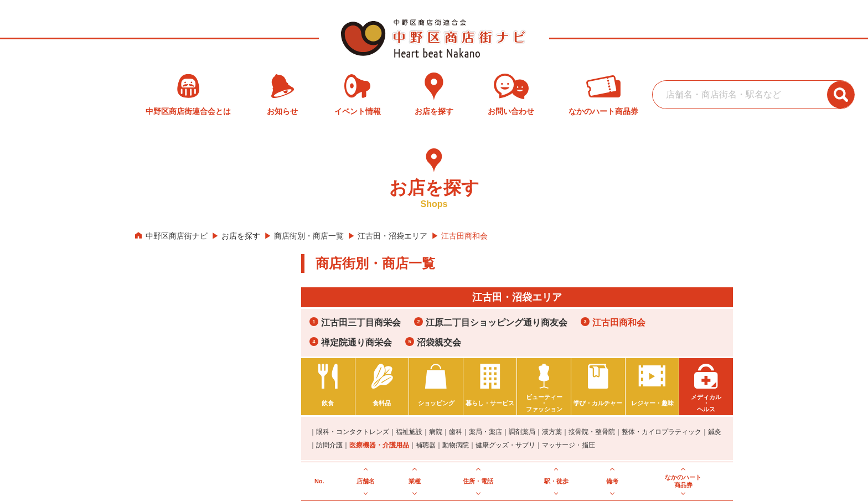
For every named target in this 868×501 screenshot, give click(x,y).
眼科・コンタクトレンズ (353, 432)
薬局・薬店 (485, 432)
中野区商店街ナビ (177, 236)
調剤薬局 (522, 432)
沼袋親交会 (439, 342)
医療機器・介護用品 (379, 445)
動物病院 (456, 445)
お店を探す (241, 236)
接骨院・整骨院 (592, 432)
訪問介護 (329, 445)
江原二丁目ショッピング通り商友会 (497, 322)
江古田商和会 (619, 322)
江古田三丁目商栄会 (361, 322)
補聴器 (426, 445)
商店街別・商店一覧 (309, 236)
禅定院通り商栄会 (356, 342)
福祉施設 (409, 432)
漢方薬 (552, 432)
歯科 (456, 432)
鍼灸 (715, 432)
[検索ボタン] (841, 95)
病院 (436, 432)
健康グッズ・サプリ (505, 445)
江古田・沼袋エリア (392, 236)
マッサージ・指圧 (569, 445)
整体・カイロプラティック (662, 432)
